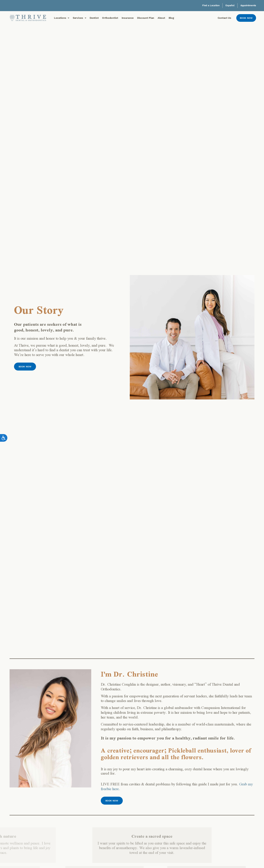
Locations (62, 18)
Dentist (94, 18)
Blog (171, 18)
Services (79, 18)
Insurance (128, 18)
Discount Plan (146, 18)
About (161, 18)
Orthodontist (110, 18)
